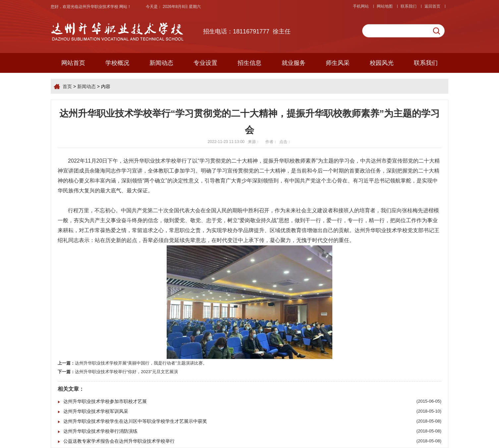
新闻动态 (161, 63)
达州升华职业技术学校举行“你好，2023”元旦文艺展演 (126, 372)
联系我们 (409, 6)
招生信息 (249, 63)
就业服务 (294, 63)
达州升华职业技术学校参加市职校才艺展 (105, 401)
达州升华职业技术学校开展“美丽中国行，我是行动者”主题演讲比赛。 (141, 363)
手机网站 (361, 6)
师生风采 (338, 63)
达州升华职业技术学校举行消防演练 (100, 431)
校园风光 (382, 63)
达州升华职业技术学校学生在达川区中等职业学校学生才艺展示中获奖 (135, 421)
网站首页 (73, 63)
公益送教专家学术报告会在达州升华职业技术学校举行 (119, 441)
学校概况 (117, 63)
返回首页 (432, 6)
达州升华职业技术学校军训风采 (96, 411)
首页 (67, 86)
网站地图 (385, 6)
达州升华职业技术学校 (99, 7)
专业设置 (205, 63)
